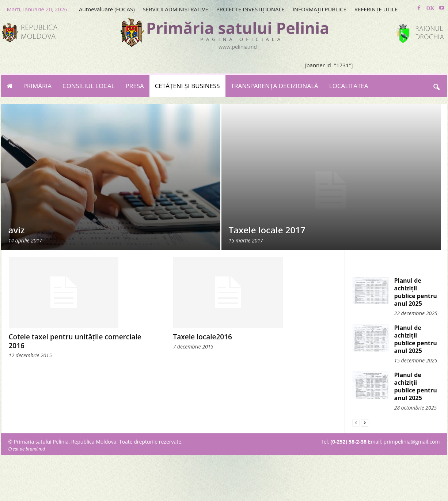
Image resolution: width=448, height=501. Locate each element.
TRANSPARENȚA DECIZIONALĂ (275, 86)
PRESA (135, 86)
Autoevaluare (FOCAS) (107, 9)
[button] (436, 86)
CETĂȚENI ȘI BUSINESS (187, 86)
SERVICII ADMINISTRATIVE (176, 9)
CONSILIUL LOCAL (89, 86)
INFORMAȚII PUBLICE (320, 9)
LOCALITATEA (349, 86)
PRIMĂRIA (38, 86)
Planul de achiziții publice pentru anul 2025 (416, 292)
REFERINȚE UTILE (376, 9)
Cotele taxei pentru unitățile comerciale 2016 (75, 341)
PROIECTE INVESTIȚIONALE (250, 9)
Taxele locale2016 (203, 337)
